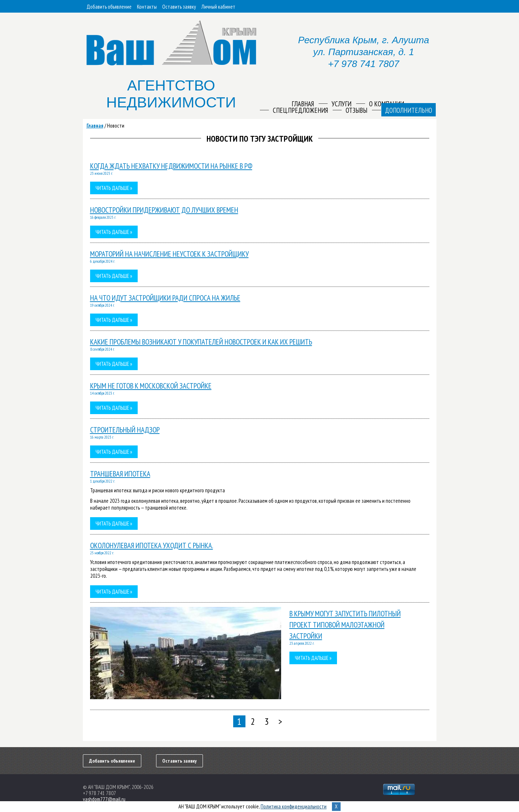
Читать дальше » (114, 188)
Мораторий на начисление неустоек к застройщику (169, 254)
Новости (116, 126)
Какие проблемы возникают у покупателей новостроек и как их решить (201, 342)
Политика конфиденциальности (294, 806)
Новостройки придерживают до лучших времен (164, 210)
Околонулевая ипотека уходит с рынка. (152, 545)
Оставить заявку (179, 7)
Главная (95, 126)
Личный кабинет (218, 7)
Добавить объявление (109, 7)
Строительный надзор (125, 430)
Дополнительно (409, 110)
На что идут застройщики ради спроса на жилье (165, 298)
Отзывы (356, 110)
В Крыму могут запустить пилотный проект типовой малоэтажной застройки (345, 625)
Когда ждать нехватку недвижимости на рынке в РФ (171, 166)
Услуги (341, 104)
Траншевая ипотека (120, 474)
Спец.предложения (300, 110)
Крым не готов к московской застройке (151, 386)
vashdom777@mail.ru (104, 799)
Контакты (147, 7)
